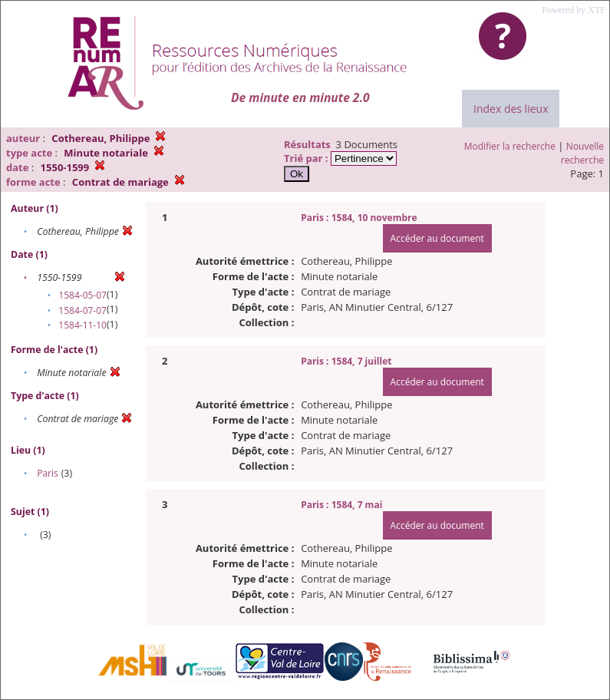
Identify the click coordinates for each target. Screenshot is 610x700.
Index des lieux (511, 109)
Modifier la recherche (510, 146)
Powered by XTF (574, 10)
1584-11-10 (82, 325)
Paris (48, 473)
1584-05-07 (82, 295)
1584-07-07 (82, 310)
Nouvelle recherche (582, 153)
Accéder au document (437, 238)
